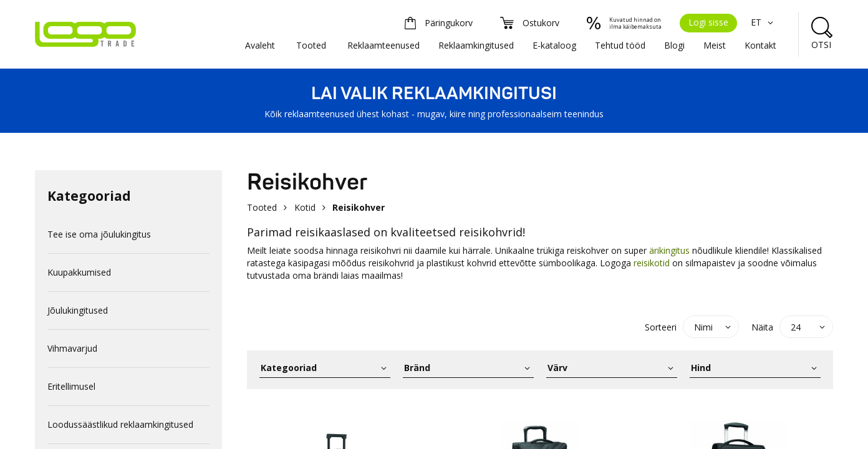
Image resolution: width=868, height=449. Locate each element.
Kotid (305, 207)
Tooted (311, 45)
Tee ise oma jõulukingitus (99, 234)
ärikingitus (671, 250)
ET (764, 22)
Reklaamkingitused (476, 45)
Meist (715, 45)
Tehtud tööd (620, 45)
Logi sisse (708, 22)
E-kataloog (554, 45)
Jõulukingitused (78, 310)
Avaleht (260, 45)
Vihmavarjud (72, 348)
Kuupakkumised (79, 272)
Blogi (674, 45)
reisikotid (652, 263)
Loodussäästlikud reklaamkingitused (120, 424)
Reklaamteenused (383, 45)
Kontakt (760, 45)
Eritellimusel (71, 386)
